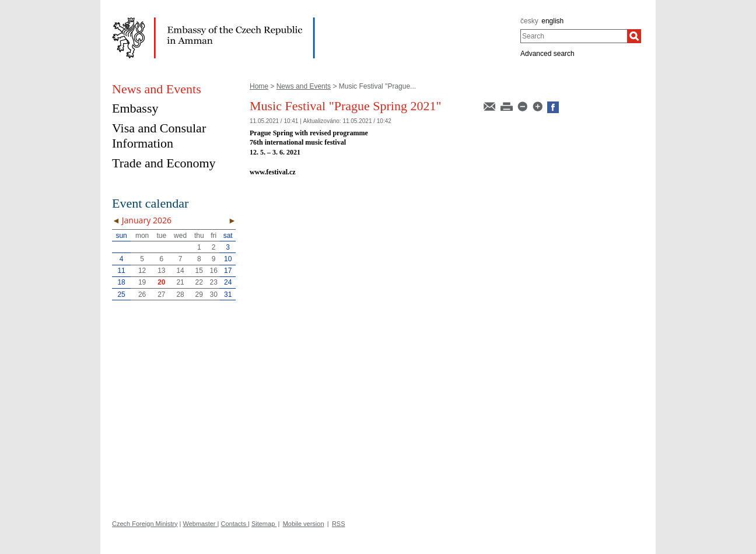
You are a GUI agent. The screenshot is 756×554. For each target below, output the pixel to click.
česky (529, 21)
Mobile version (304, 524)
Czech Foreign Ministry (145, 524)
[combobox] (574, 36)
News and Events (304, 86)
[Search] (634, 36)
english (552, 21)
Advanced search (547, 54)
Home (259, 86)
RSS (339, 524)
